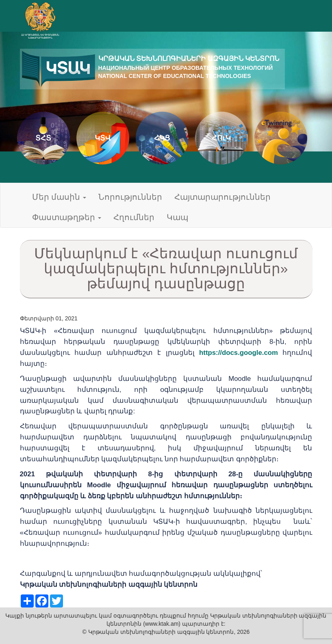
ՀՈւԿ (221, 138)
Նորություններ (130, 197)
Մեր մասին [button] (59, 197)
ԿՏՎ (103, 138)
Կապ (177, 217)
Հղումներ (134, 217)
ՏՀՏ (43, 138)
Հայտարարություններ (222, 197)
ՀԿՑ (162, 138)
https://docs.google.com (239, 353)
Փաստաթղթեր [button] (67, 217)
